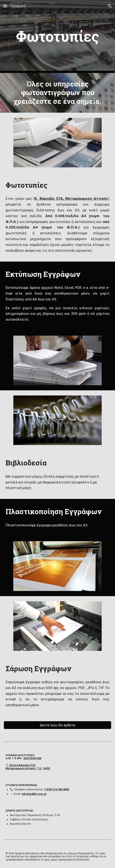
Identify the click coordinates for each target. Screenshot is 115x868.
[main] (57, 36)
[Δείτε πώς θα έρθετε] (57, 725)
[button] (5, 6)
